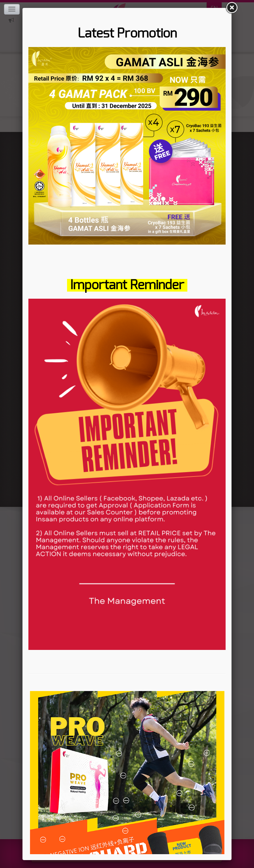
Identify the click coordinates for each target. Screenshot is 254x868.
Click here (12, 20)
